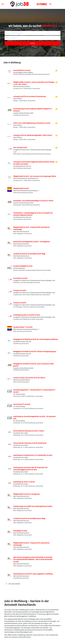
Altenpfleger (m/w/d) (20, 531)
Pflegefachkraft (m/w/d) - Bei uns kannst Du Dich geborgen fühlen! (35, 176)
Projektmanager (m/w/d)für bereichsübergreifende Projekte (33, 506)
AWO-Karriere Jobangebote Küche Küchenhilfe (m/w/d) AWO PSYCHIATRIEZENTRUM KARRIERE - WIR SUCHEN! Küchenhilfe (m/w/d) (33, 559)
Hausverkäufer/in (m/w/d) (22, 70)
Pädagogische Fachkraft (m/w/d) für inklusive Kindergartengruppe (35, 352)
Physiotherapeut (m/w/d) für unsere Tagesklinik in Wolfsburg (33, 574)
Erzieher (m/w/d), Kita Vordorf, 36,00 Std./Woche (29, 378)
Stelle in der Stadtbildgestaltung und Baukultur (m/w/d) (32, 123)
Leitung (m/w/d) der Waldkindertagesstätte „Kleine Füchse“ (33, 135)
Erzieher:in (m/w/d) (20, 290)
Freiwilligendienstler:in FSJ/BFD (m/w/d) (26, 315)
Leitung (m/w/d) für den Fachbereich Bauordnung (29, 96)
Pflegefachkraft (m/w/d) (21, 188)
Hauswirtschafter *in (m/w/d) (23, 327)
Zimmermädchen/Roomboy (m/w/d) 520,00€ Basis (30, 443)
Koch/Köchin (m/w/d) (20, 278)
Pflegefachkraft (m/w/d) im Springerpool (26, 494)
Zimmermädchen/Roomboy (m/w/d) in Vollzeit (29, 431)
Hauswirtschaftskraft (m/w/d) (23, 266)
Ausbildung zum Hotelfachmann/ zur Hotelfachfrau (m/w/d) (33, 455)
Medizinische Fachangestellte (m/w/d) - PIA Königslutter (32, 242)
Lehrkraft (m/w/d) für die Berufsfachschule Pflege (29, 254)
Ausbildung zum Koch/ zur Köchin (24, 482)
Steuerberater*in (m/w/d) (22, 404)
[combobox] (33, 33)
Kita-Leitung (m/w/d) (20, 148)
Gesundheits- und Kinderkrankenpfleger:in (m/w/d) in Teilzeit (33, 201)
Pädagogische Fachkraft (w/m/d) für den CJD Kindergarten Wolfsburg (35, 339)
